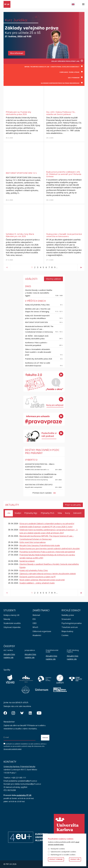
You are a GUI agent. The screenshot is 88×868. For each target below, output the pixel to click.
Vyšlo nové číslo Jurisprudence (33, 542)
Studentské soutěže (12, 623)
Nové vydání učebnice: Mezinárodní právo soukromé (42, 580)
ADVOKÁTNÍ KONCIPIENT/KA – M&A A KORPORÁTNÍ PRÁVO (40, 465)
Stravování (66, 619)
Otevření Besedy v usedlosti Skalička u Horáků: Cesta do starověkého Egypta (39, 293)
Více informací (17, 53)
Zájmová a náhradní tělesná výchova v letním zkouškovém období (48, 574)
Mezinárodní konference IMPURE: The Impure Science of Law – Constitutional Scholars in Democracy (39, 329)
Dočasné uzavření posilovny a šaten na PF (38, 577)
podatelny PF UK (24, 795)
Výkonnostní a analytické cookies (63, 852)
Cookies (65, 635)
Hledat (79, 4)
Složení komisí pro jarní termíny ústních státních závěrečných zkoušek (50, 549)
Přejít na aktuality (73, 505)
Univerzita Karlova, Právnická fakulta (19, 766)
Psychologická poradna (71, 623)
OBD (35, 623)
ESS (34, 619)
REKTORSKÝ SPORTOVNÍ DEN (36, 322)
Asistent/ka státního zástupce (39, 484)
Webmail (36, 615)
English (73, 4)
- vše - (9, 513)
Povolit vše (75, 859)
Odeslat (45, 738)
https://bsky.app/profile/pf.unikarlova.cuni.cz (22, 713)
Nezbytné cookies (58, 849)
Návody (7, 619)
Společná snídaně (27, 561)
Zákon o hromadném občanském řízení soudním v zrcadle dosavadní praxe (38, 352)
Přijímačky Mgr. (31, 513)
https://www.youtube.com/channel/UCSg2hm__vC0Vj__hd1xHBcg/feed (39, 713)
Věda (60, 513)
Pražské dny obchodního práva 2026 (39, 359)
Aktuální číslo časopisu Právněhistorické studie (40, 545)
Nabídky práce (68, 615)
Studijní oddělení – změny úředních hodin (37, 583)
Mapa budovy (67, 631)
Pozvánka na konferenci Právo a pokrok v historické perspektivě (47, 552)
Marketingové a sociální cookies (63, 855)
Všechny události (53, 279)
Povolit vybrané (56, 859)
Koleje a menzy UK (11, 615)
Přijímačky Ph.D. (48, 513)
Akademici (37, 635)
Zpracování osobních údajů (12, 749)
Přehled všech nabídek (42, 493)
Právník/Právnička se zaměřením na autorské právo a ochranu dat (41, 476)
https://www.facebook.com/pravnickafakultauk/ (5, 713)
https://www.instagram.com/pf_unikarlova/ (13, 713)
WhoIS (35, 627)
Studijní (18, 513)
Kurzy (68, 513)
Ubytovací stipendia (12, 627)
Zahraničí (77, 513)
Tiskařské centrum (70, 627)
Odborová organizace (42, 631)
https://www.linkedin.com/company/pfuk (30, 713)
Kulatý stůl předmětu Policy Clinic (37, 305)
